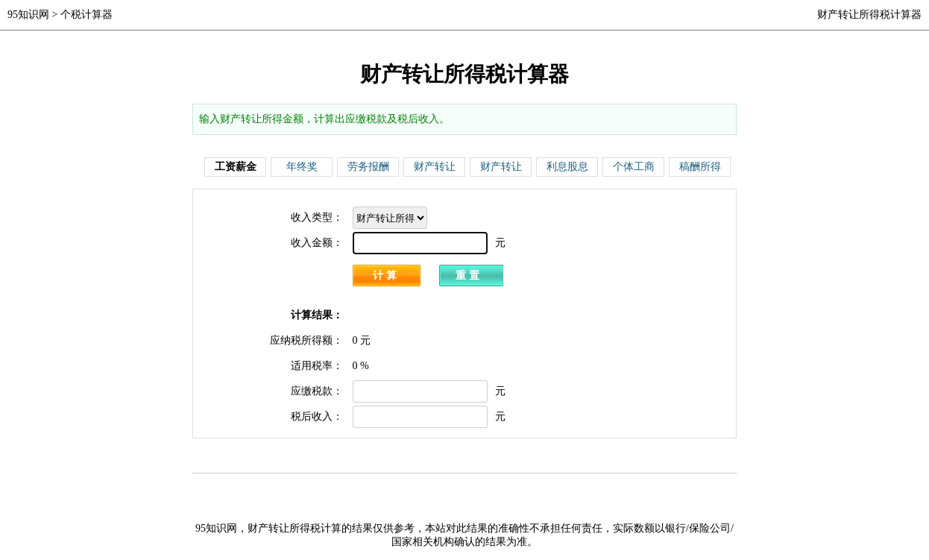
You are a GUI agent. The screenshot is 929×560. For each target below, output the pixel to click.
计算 (386, 276)
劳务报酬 (368, 167)
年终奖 (302, 167)
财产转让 (435, 167)
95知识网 (28, 15)
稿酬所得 (700, 167)
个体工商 (634, 167)
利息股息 (567, 167)
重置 (469, 276)
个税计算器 (86, 15)
